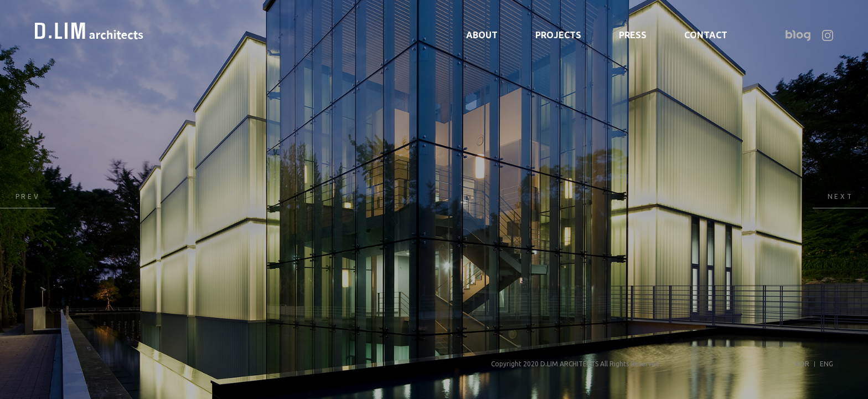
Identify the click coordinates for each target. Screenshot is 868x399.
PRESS (633, 35)
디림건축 (89, 31)
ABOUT (482, 35)
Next (840, 199)
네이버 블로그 (798, 35)
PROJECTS (558, 35)
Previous (28, 199)
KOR (802, 364)
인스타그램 (828, 35)
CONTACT (706, 35)
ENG (826, 364)
